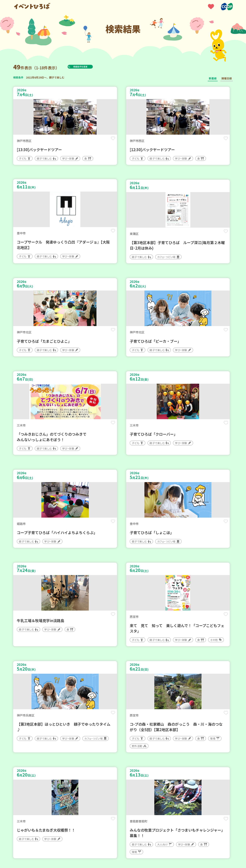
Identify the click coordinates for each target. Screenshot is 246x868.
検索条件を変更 (89, 67)
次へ (136, 758)
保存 (74, 141)
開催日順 (227, 78)
